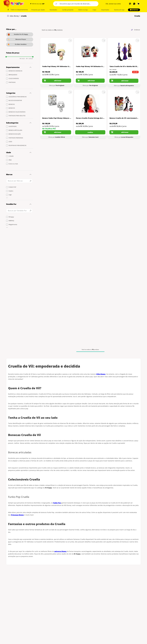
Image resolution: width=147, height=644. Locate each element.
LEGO (10, 142)
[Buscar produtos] (56, 4)
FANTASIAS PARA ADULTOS (17, 116)
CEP (43, 4)
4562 (10, 160)
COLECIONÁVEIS (14, 78)
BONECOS (12, 108)
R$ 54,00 (22, 59)
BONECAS (12, 104)
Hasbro (11, 191)
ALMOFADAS (13, 126)
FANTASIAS (12, 82)
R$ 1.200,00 (29, 59)
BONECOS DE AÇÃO (15, 134)
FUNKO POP (12, 187)
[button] (43, 4)
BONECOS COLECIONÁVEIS (17, 112)
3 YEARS (11, 156)
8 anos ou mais (13, 164)
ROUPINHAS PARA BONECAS (17, 145)
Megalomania (13, 224)
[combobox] (76, 4)
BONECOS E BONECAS (15, 71)
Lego (10, 195)
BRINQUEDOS (13, 75)
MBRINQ (11, 221)
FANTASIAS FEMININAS (16, 138)
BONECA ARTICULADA (15, 130)
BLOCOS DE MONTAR (15, 100)
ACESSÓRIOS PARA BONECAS (18, 97)
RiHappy (11, 217)
